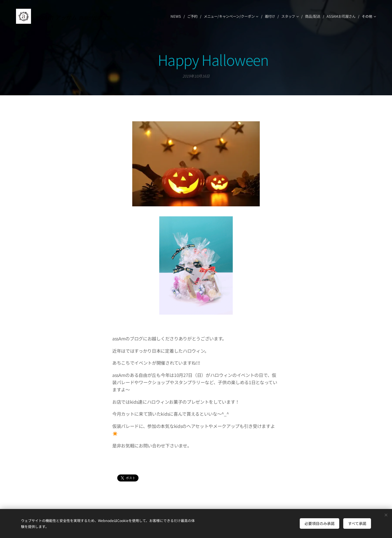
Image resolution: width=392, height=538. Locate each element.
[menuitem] (176, 16)
